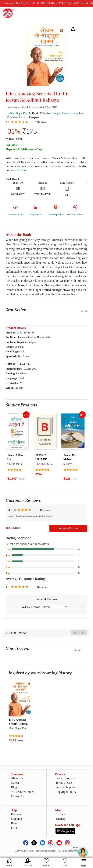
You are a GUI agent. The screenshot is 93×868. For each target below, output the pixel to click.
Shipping (16, 819)
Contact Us (18, 796)
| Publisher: (62, 113)
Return (15, 823)
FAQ (14, 828)
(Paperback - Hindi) (17, 107)
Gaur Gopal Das (19, 113)
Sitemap (60, 819)
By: (16, 113)
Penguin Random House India (69, 113)
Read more (21, 170)
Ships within (24, 149)
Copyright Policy (66, 792)
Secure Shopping (66, 787)
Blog (14, 787)
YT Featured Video (23, 792)
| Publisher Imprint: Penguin (22, 117)
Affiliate (61, 814)
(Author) (33, 113)
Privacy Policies (65, 778)
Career (15, 783)
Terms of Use (64, 783)
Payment (16, 814)
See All (84, 311)
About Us (17, 778)
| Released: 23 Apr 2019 (43, 107)
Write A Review (68, 528)
